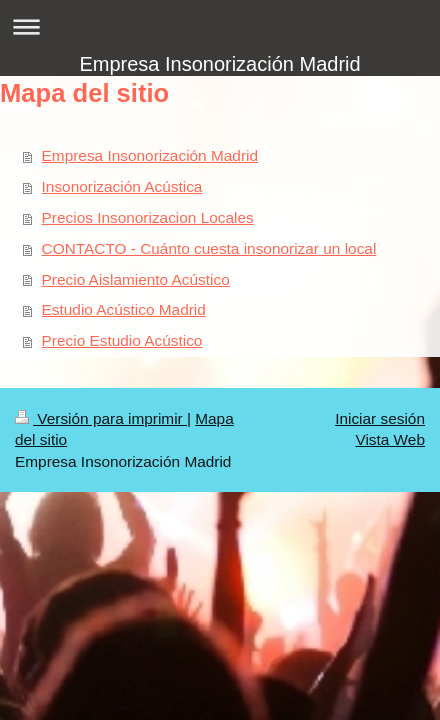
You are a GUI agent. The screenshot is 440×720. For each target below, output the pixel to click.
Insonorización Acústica (122, 186)
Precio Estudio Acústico (122, 340)
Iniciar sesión (380, 418)
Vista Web (390, 439)
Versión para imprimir (101, 418)
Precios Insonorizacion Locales (148, 217)
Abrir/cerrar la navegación (220, 26)
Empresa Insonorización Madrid (219, 64)
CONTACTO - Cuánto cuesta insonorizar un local (209, 248)
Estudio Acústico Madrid (124, 309)
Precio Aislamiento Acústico (136, 279)
